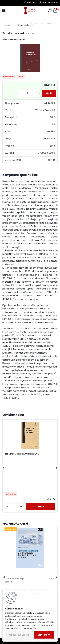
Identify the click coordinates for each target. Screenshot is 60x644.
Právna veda (22, 25)
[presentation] (4, 468)
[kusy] (27, 93)
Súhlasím (44, 635)
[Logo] (30, 11)
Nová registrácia (50, 2)
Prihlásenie (32, 2)
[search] (50, 11)
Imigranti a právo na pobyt (22, 454)
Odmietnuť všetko (19, 635)
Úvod (8, 25)
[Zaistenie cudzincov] (30, 58)
